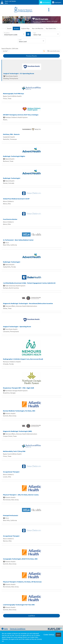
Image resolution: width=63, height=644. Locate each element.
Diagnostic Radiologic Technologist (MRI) (18, 431)
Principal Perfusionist (11, 515)
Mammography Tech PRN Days (14, 94)
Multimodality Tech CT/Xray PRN (14, 451)
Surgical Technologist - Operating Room (17, 327)
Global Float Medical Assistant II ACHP (16, 199)
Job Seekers (45, 2)
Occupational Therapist (11, 472)
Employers (57, 2)
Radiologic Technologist (12, 178)
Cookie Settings (49, 635)
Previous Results (31, 56)
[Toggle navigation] (49, 10)
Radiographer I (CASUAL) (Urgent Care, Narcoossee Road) (23, 359)
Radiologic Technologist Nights (14, 156)
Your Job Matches (38, 28)
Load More (32, 616)
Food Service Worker (10, 219)
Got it (58, 635)
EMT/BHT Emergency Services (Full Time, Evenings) (21, 115)
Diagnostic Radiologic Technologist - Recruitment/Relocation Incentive (28, 303)
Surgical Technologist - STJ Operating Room (19, 73)
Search (9, 28)
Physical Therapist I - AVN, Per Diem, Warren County (21, 495)
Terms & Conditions (18, 629)
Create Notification (54, 51)
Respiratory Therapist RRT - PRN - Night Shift (19, 388)
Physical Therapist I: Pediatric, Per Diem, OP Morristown (22, 582)
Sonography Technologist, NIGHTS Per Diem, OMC (20, 559)
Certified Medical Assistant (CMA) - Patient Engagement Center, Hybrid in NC (29, 283)
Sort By (5, 51)
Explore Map (25, 28)
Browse (16, 28)
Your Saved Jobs (51, 28)
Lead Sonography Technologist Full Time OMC (19, 605)
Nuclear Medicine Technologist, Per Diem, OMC (19, 411)
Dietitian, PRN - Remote (11, 134)
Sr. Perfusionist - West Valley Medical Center (18, 240)
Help (5, 629)
